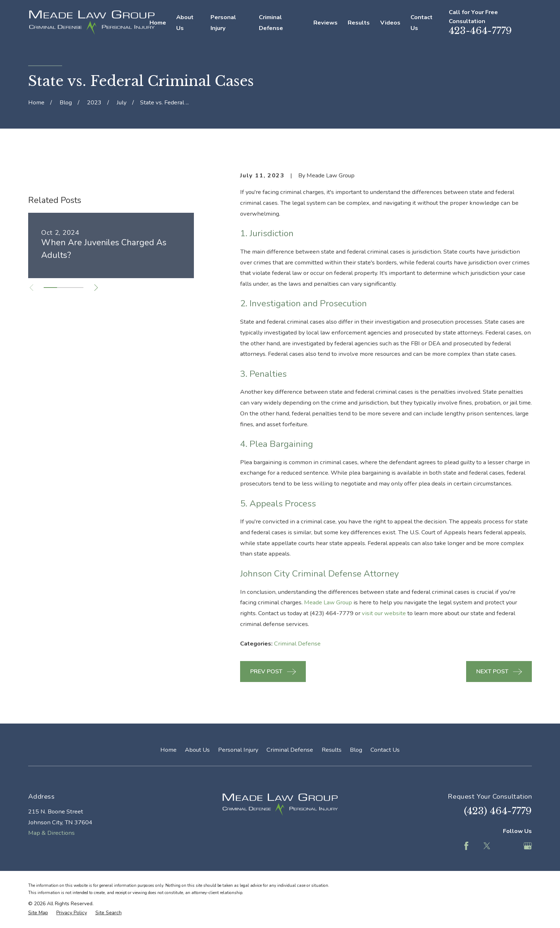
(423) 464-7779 (498, 811)
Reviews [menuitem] (325, 23)
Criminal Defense (297, 644)
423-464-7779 (480, 31)
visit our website (384, 613)
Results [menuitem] (359, 23)
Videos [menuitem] (390, 23)
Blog (356, 750)
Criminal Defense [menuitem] (271, 23)
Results (332, 750)
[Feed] (507, 846)
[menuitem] (38, 913)
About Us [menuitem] (185, 23)
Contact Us (385, 750)
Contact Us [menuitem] (422, 23)
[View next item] (96, 398)
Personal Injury (238, 750)
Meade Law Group (328, 602)
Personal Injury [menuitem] (223, 23)
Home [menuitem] (158, 23)
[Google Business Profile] (528, 846)
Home (168, 750)
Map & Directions (51, 833)
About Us (197, 750)
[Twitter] (487, 846)
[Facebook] (466, 846)
